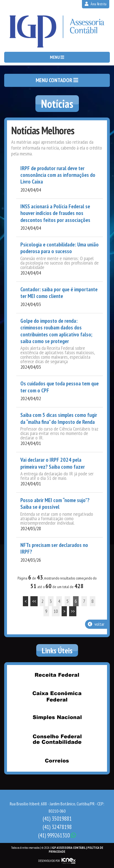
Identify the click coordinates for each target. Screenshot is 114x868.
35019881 (57, 819)
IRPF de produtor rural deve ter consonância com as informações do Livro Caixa (58, 175)
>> (73, 611)
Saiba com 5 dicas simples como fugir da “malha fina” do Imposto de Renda (59, 418)
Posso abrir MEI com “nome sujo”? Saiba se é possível (55, 504)
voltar (96, 624)
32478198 (57, 827)
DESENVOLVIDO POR (49, 861)
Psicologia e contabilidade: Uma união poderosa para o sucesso (60, 248)
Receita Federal (57, 675)
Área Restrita (96, 4)
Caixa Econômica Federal (57, 696)
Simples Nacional (57, 718)
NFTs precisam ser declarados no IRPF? (54, 548)
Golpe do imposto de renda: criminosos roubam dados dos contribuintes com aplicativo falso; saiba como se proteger (56, 331)
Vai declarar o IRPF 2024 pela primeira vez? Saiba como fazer (53, 463)
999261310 (57, 835)
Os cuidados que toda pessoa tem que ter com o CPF (60, 387)
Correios (57, 761)
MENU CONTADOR (57, 80)
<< (34, 601)
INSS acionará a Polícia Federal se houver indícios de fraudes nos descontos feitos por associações (55, 213)
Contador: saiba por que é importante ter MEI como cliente (59, 293)
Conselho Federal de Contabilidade (57, 739)
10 (56, 611)
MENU (57, 57)
